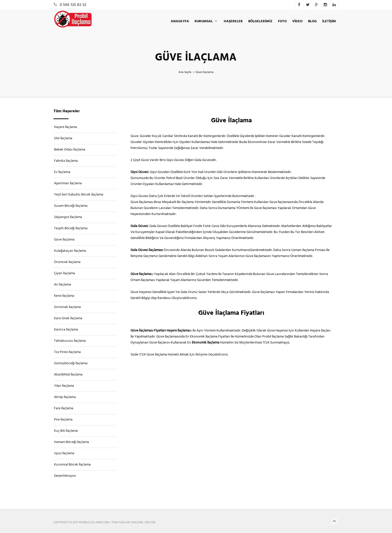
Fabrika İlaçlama (66, 161)
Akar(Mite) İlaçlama (68, 375)
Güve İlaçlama (64, 240)
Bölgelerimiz (260, 21)
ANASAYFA (180, 21)
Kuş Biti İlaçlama (66, 431)
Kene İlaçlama (64, 296)
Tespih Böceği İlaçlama (71, 228)
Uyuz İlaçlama (64, 453)
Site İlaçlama (63, 138)
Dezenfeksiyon (65, 476)
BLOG (312, 21)
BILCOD (151, 522)
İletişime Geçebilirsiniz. (211, 355)
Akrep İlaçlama (65, 397)
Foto (282, 21)
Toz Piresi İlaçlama (67, 352)
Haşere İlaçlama (65, 127)
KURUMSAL (206, 21)
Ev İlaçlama (62, 172)
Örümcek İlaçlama (67, 262)
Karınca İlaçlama (66, 330)
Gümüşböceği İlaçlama (71, 363)
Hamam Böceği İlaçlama (71, 442)
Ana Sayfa (185, 72)
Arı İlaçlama (62, 285)
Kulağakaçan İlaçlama (70, 251)
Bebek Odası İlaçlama (70, 150)
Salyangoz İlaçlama (68, 217)
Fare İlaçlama (64, 408)
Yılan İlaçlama (64, 386)
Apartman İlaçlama (68, 183)
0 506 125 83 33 (73, 5)
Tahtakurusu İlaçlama (70, 341)
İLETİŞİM (329, 21)
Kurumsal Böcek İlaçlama (72, 465)
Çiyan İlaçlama (64, 273)
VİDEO (297, 21)
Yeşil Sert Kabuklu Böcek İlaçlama (79, 195)
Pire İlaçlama (63, 420)
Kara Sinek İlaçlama (68, 318)
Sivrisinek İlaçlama (67, 307)
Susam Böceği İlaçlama (71, 206)
